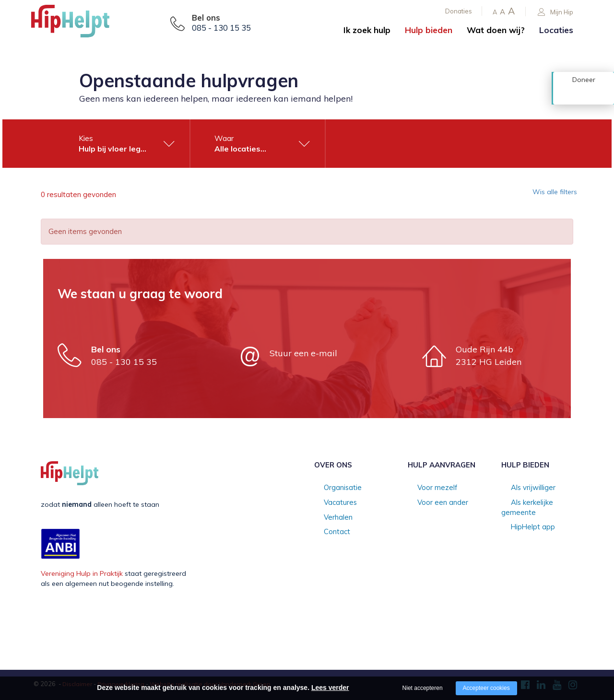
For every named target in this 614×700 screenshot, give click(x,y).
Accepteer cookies (486, 688)
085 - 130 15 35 (221, 28)
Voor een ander (432, 503)
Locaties (556, 30)
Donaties (459, 11)
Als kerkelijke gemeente (538, 503)
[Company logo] (79, 24)
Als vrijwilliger (523, 488)
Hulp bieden (429, 30)
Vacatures (330, 503)
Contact (327, 533)
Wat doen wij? (496, 30)
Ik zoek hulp (367, 30)
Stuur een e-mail (303, 353)
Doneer (584, 94)
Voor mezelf (427, 488)
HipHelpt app (522, 518)
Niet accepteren (423, 688)
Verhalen (328, 518)
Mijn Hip (555, 12)
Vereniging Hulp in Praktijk (82, 573)
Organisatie (333, 488)
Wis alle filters (549, 195)
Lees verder (330, 688)
